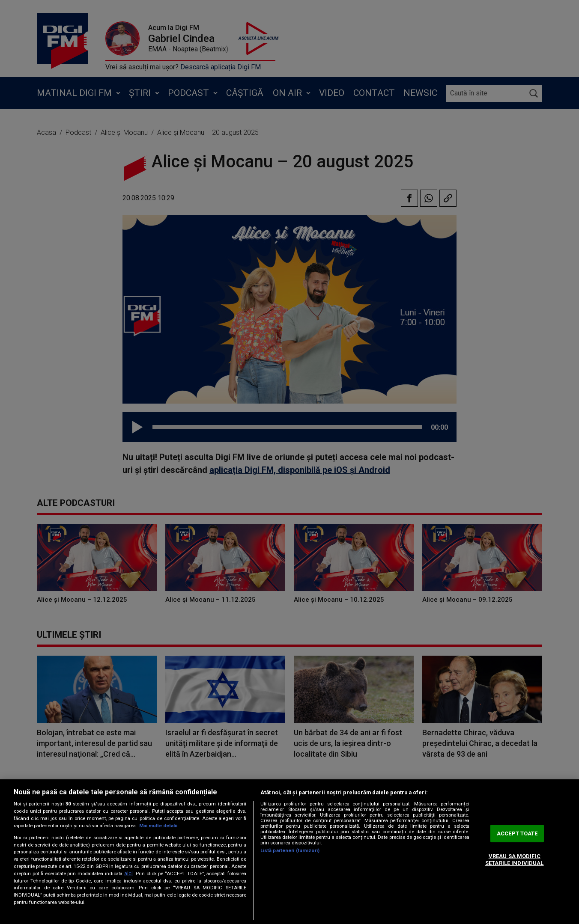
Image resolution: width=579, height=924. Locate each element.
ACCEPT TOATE (517, 833)
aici (128, 873)
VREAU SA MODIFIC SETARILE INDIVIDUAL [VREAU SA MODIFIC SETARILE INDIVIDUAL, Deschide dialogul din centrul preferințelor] (514, 860)
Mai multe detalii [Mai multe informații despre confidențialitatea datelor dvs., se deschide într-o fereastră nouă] (158, 826)
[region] (289, 852)
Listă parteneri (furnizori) (290, 851)
